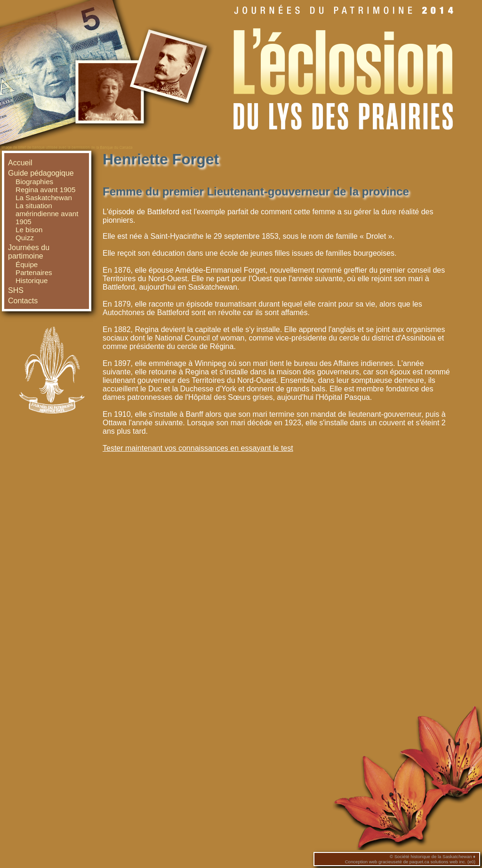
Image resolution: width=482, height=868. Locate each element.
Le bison (29, 230)
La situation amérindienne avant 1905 (47, 214)
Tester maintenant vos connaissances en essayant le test (198, 448)
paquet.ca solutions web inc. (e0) (442, 862)
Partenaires (34, 272)
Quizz (25, 238)
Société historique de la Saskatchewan (433, 856)
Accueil (20, 163)
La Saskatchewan (44, 198)
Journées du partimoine (29, 252)
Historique (32, 280)
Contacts (23, 301)
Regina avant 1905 (46, 190)
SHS (16, 290)
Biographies (34, 182)
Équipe (27, 264)
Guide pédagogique (41, 173)
